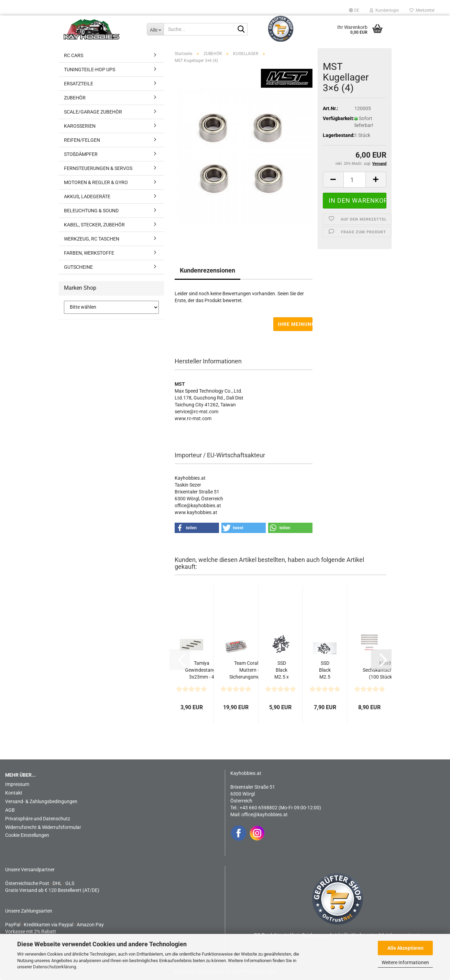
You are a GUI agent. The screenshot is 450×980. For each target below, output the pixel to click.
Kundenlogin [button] (384, 10)
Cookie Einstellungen (27, 835)
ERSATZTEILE (79, 84)
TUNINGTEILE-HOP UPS (90, 70)
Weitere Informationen (405, 962)
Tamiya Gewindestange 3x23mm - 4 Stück (202, 670)
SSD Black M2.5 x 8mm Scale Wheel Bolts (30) (325, 670)
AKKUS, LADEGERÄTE (87, 196)
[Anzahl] (355, 180)
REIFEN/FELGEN (82, 140)
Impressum (17, 784)
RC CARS (74, 55)
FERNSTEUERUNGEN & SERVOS (98, 168)
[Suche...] (155, 29)
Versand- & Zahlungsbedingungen (41, 801)
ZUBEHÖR (75, 98)
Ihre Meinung (295, 324)
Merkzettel (422, 10)
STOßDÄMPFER (81, 154)
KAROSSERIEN (80, 126)
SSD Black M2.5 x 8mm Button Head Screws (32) (282, 670)
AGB (10, 810)
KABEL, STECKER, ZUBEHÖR (94, 225)
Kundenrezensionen (207, 270)
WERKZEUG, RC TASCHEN (92, 239)
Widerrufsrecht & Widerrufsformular (43, 827)
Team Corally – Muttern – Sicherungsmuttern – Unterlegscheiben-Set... (250, 670)
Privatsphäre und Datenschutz (38, 819)
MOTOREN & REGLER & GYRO (96, 182)
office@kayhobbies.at (265, 814)
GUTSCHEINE (78, 267)
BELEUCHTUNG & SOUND (91, 211)
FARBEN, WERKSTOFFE (89, 253)
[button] (354, 10)
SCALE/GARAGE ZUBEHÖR (93, 112)
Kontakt (14, 793)
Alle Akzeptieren (405, 948)
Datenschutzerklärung (54, 967)
